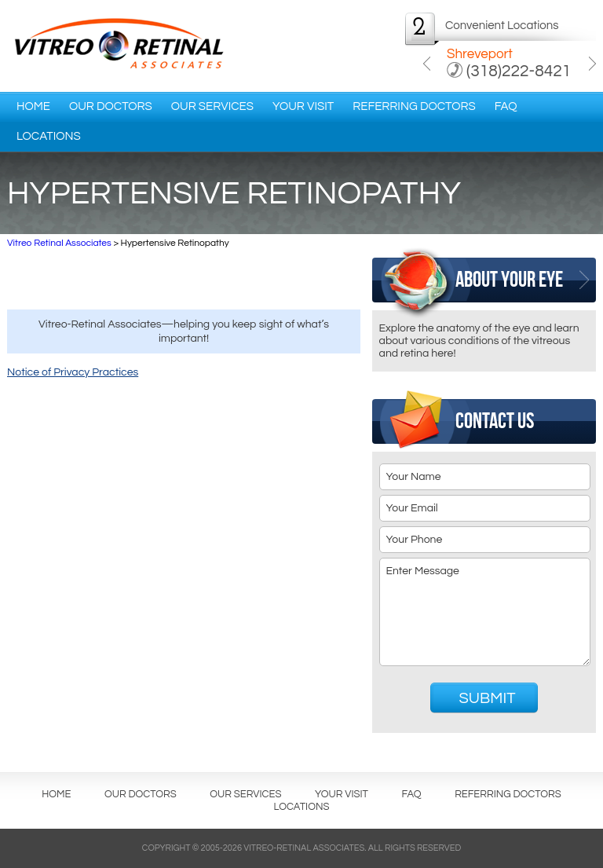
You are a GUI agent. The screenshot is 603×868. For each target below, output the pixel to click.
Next (592, 64)
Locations (49, 136)
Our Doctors (111, 106)
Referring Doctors (414, 106)
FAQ (506, 106)
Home (33, 106)
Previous (427, 64)
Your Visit (303, 106)
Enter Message (485, 612)
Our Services (212, 106)
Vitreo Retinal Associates (59, 243)
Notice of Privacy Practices (73, 372)
